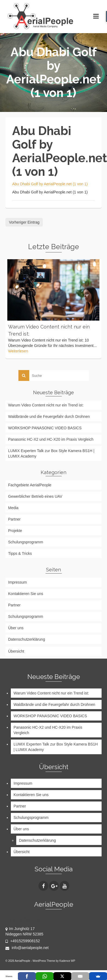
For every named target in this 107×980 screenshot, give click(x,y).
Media (13, 508)
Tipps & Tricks (20, 553)
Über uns (16, 628)
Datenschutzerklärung (27, 639)
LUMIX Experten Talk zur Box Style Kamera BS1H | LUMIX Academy (51, 453)
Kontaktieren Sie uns (26, 594)
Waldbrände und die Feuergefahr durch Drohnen (49, 417)
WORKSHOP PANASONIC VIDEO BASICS (45, 428)
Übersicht (16, 651)
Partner (14, 519)
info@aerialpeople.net (27, 948)
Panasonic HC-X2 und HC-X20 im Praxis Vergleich (51, 439)
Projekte (15, 531)
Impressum (17, 582)
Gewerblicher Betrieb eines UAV (35, 496)
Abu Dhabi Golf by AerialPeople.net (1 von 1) (50, 184)
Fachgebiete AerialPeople (30, 485)
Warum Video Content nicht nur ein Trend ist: (46, 405)
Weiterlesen (18, 351)
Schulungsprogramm (26, 542)
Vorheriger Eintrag (24, 222)
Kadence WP (67, 961)
